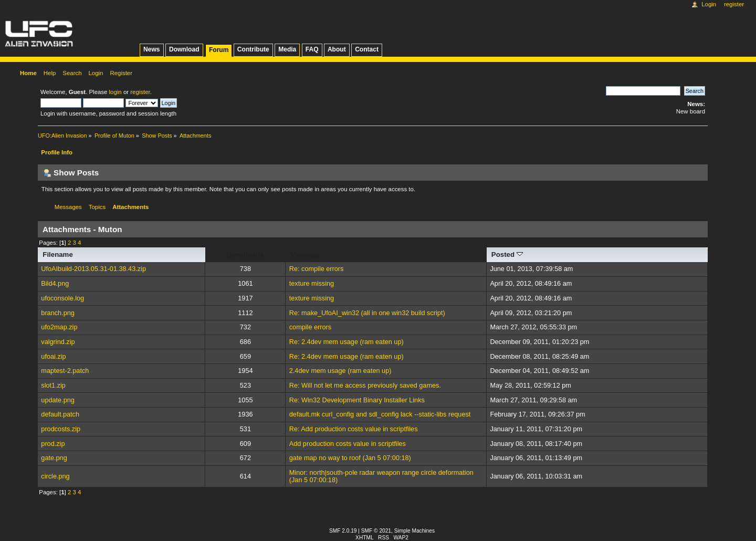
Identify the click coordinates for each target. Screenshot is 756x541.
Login (709, 4)
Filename (58, 254)
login (115, 92)
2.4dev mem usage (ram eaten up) (340, 371)
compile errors (310, 327)
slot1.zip (53, 386)
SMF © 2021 (376, 531)
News (151, 49)
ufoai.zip (53, 357)
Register (734, 4)
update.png (58, 400)
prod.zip (53, 444)
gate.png (54, 458)
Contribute (253, 49)
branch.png (58, 313)
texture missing (312, 284)
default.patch (60, 414)
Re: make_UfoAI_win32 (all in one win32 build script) (367, 313)
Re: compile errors (317, 269)
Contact (367, 49)
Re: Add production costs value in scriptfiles (354, 429)
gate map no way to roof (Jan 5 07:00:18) (350, 458)
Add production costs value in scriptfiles (348, 444)
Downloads (245, 254)
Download (184, 49)
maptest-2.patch (65, 371)
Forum (219, 50)
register (140, 92)
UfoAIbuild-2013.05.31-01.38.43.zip (93, 269)
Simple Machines (414, 531)
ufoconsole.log (62, 298)
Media (287, 49)
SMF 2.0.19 (343, 531)
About (337, 49)
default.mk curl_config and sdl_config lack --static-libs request (380, 414)
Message (305, 254)
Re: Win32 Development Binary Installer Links (357, 400)
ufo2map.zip (59, 327)
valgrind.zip (58, 342)
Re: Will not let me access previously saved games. (365, 386)
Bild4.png (55, 284)
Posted (507, 254)
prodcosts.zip (61, 429)
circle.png (55, 476)
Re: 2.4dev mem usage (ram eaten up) (346, 342)
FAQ (312, 49)
